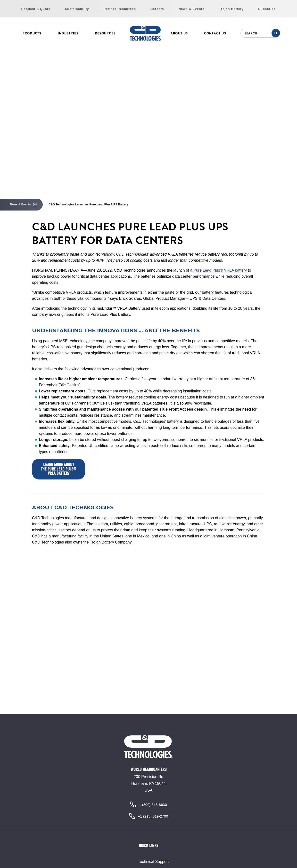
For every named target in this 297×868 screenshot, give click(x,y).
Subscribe (267, 9)
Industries (68, 33)
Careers (157, 9)
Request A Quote (36, 9)
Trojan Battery (231, 9)
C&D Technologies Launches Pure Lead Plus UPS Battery (88, 204)
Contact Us (215, 33)
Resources (105, 33)
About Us (179, 33)
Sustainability (77, 9)
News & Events (192, 9)
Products (32, 33)
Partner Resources (120, 9)
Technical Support (153, 862)
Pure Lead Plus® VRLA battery (220, 270)
